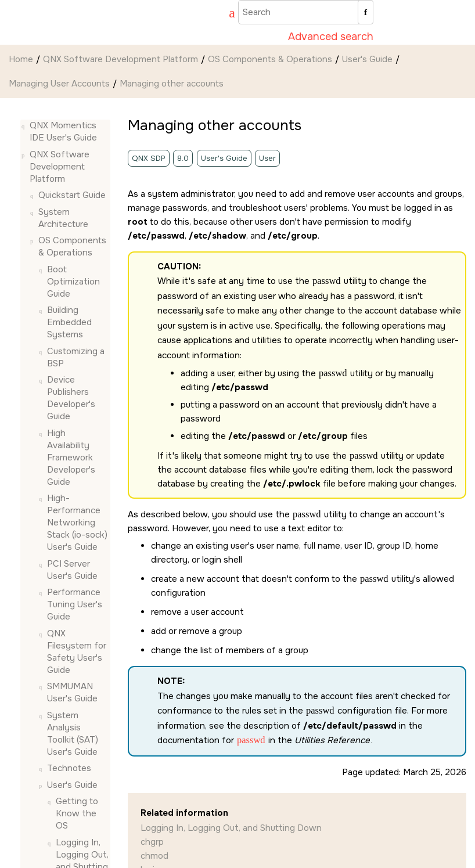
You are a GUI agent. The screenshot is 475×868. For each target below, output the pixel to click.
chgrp (152, 842)
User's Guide (367, 59)
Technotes (69, 768)
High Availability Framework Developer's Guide (71, 458)
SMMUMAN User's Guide (72, 692)
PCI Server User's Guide (72, 570)
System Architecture (63, 218)
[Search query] (306, 12)
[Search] (366, 12)
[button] (25, 126)
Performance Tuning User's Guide (75, 604)
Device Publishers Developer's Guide (71, 398)
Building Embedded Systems (69, 322)
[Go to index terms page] (226, 15)
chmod (154, 856)
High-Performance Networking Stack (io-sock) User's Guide (77, 523)
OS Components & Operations (270, 59)
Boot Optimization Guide (73, 282)
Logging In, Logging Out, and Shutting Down (231, 828)
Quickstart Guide (72, 195)
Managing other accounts (172, 84)
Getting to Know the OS (77, 813)
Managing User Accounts (59, 84)
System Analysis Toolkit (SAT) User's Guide (73, 734)
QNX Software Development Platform (120, 59)
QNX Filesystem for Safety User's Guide (77, 652)
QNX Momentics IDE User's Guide (63, 132)
